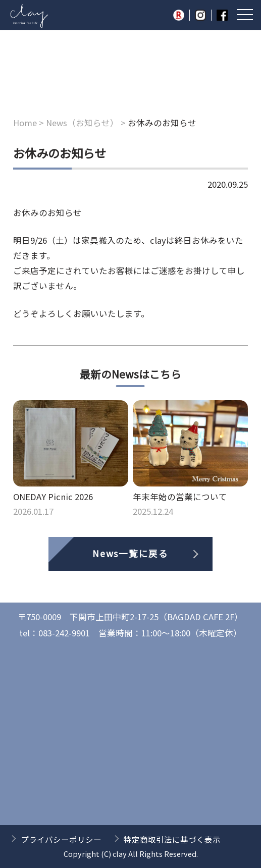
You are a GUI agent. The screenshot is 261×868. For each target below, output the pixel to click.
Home (25, 123)
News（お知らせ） (82, 123)
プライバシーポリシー (61, 839)
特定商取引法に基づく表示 (172, 839)
